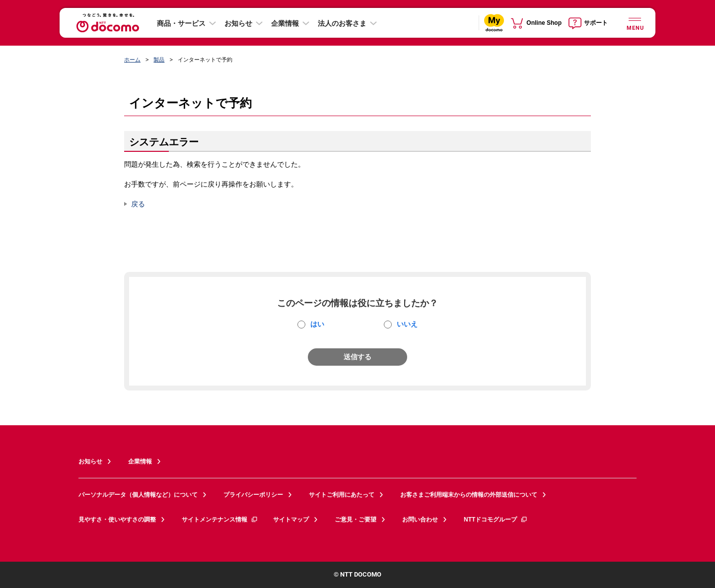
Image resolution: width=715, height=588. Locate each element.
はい (317, 324)
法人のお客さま (342, 23)
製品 (159, 60)
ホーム (132, 60)
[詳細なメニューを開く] (635, 23)
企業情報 (285, 23)
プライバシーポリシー (253, 495)
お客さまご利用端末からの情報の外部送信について (469, 495)
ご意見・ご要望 (356, 520)
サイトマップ (291, 520)
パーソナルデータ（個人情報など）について (138, 495)
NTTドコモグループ (496, 520)
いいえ (407, 324)
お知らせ (238, 23)
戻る (138, 204)
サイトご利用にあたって (342, 495)
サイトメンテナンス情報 (220, 520)
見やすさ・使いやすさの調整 (117, 520)
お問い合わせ (420, 520)
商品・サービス (181, 23)
